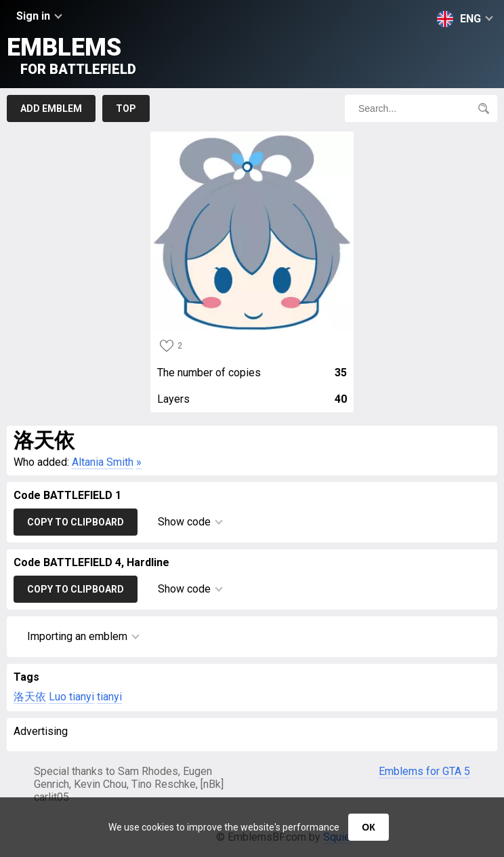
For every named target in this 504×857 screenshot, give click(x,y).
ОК (368, 827)
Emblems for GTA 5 (424, 771)
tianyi (109, 697)
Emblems (71, 55)
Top (126, 108)
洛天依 (30, 697)
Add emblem (51, 108)
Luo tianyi (71, 697)
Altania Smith (103, 462)
